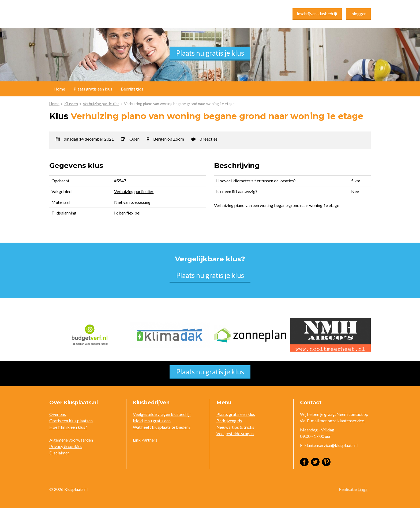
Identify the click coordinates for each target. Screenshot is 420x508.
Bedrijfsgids (132, 89)
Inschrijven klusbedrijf (317, 14)
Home (54, 104)
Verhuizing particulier (101, 104)
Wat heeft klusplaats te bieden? (162, 427)
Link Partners (145, 440)
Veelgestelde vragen (235, 433)
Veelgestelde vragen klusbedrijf (162, 414)
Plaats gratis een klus (93, 89)
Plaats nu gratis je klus (210, 53)
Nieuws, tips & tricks (235, 427)
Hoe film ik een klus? (68, 427)
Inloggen (358, 14)
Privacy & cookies (66, 446)
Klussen (71, 104)
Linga (363, 489)
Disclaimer (59, 453)
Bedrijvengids (229, 421)
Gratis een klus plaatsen (71, 421)
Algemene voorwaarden (71, 440)
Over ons (58, 414)
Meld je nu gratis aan (152, 421)
